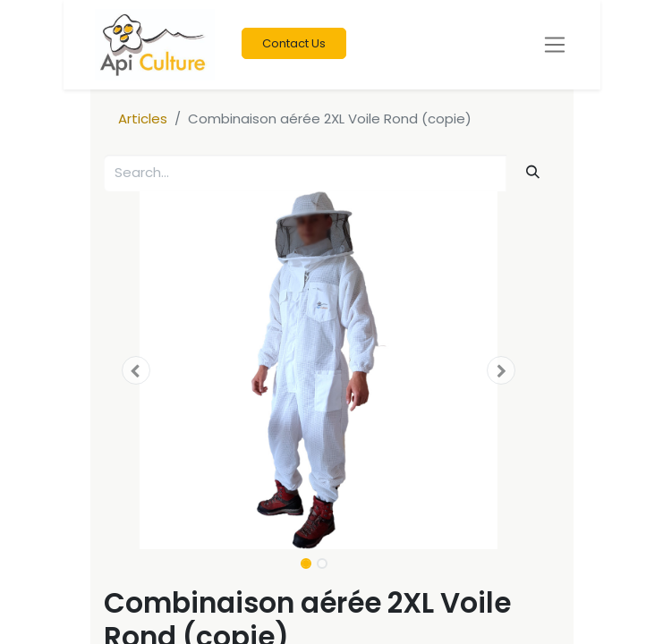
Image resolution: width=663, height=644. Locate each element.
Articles (143, 119)
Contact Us (294, 43)
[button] (136, 370)
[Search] (532, 172)
